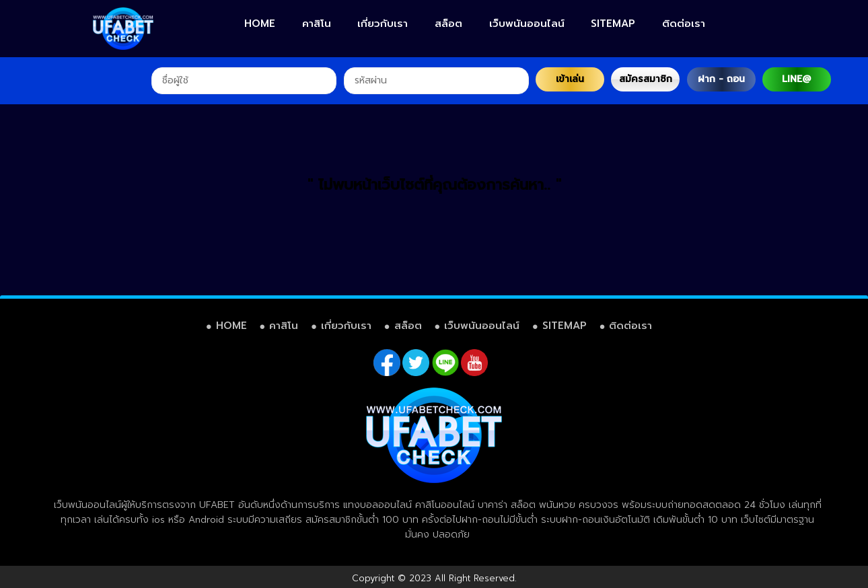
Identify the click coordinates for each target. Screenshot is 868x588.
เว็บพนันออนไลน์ (527, 24)
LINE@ (796, 79)
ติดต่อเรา (684, 24)
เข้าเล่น (570, 79)
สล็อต (448, 24)
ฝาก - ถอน (721, 79)
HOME (260, 24)
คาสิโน (317, 24)
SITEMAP (613, 24)
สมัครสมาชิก (646, 79)
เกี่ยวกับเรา (383, 24)
